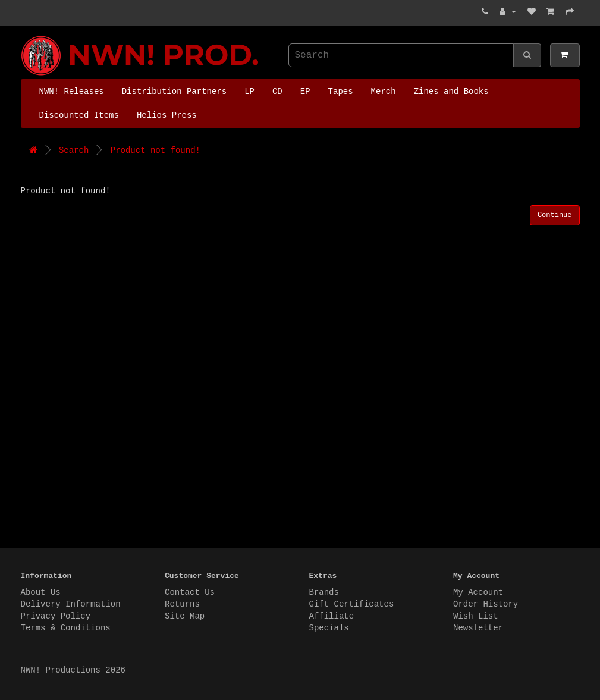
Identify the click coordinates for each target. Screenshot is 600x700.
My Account (478, 592)
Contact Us (190, 592)
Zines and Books (451, 92)
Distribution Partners (174, 92)
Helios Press (167, 115)
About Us (41, 592)
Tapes (341, 92)
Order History (486, 604)
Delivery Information (71, 604)
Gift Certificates (352, 604)
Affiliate (332, 616)
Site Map (185, 616)
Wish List (476, 616)
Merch (384, 92)
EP (305, 92)
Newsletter (478, 628)
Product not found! (156, 150)
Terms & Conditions (66, 628)
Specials (329, 628)
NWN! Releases (72, 92)
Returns (182, 604)
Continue (555, 215)
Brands (324, 592)
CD (277, 92)
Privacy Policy (56, 616)
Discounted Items (79, 115)
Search (74, 150)
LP (249, 92)
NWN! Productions (24, 36)
